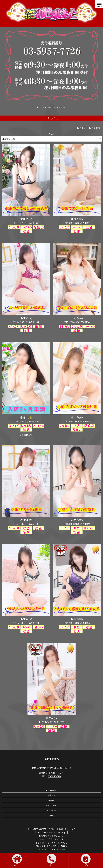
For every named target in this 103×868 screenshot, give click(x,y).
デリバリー (51, 810)
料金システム (51, 805)
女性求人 (51, 816)
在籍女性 (51, 795)
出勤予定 (51, 800)
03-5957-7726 (55, 776)
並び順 (51, 134)
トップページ (51, 790)
